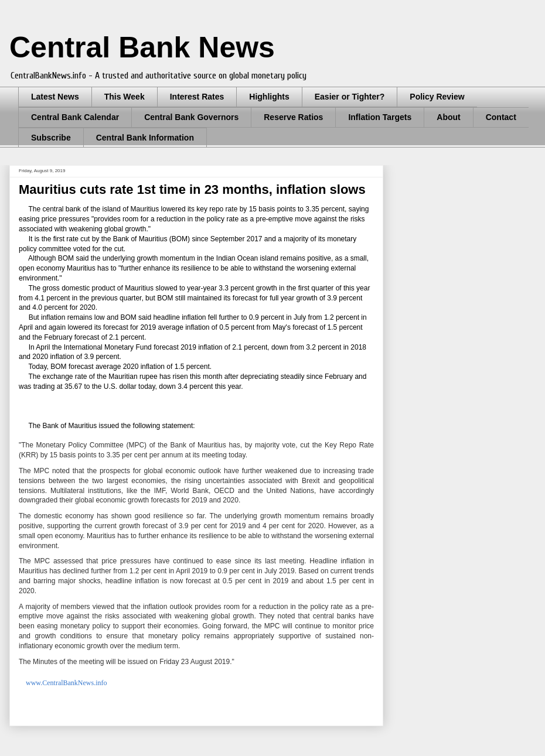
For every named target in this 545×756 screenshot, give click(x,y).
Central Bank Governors (191, 117)
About (448, 117)
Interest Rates (197, 97)
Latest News (55, 97)
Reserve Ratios (293, 117)
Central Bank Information (145, 138)
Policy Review (437, 97)
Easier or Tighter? (350, 97)
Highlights (269, 97)
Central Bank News (142, 47)
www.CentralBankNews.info (67, 683)
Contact (501, 117)
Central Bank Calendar (75, 117)
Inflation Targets (380, 117)
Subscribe (51, 138)
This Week (125, 97)
